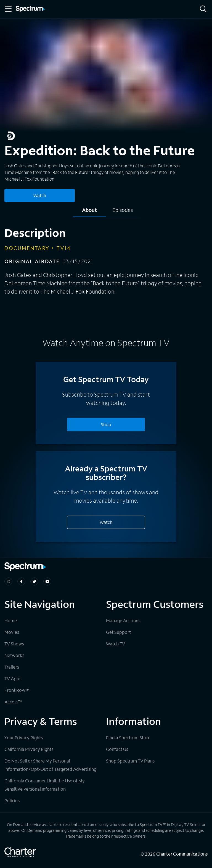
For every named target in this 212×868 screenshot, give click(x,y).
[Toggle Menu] (8, 9)
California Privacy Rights (29, 749)
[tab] (89, 212)
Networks (14, 655)
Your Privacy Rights (24, 738)
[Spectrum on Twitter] (34, 581)
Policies (12, 800)
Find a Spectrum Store (128, 738)
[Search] (203, 9)
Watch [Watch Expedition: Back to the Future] (40, 195)
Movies (12, 632)
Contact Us (117, 749)
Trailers (12, 667)
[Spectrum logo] (30, 9)
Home (11, 620)
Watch (106, 522)
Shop (106, 424)
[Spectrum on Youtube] (47, 581)
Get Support (118, 632)
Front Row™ (17, 690)
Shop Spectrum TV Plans (130, 761)
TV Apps (13, 678)
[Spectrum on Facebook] (21, 581)
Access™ (13, 702)
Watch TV (116, 644)
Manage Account (123, 620)
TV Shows (14, 644)
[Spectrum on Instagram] (8, 581)
